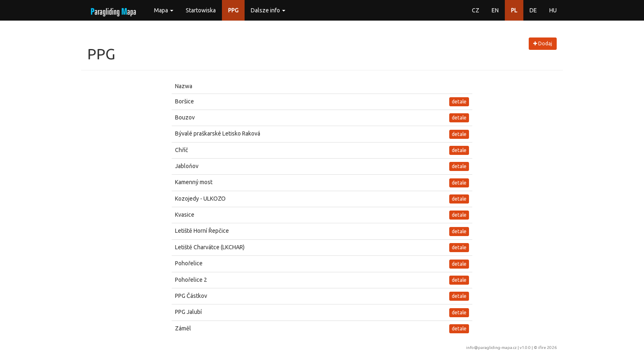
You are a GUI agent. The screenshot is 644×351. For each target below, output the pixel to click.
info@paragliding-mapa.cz (491, 347)
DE (533, 10)
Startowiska (201, 10)
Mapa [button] (164, 10)
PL (514, 10)
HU (553, 10)
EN (495, 10)
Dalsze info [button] (268, 10)
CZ (476, 10)
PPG (233, 10)
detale (459, 102)
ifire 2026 (547, 347)
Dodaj (543, 43)
